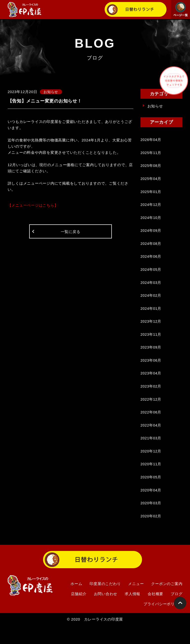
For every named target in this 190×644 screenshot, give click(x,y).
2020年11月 (151, 479)
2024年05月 (151, 276)
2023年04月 (151, 384)
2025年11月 (151, 154)
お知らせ (155, 106)
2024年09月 (151, 235)
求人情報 (132, 612)
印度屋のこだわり (105, 602)
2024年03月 (151, 289)
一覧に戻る (71, 233)
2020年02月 (151, 534)
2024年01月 (151, 317)
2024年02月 (151, 303)
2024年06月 (151, 262)
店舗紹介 (79, 612)
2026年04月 (151, 140)
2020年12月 (151, 466)
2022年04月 (151, 439)
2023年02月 (151, 398)
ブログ (177, 612)
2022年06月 (151, 425)
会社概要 (155, 612)
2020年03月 (151, 520)
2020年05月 (151, 493)
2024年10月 (151, 222)
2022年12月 (151, 412)
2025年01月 (151, 194)
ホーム (76, 602)
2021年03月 (151, 452)
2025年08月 (151, 167)
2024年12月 (151, 208)
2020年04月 (151, 507)
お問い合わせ (106, 612)
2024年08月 (151, 249)
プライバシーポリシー (163, 622)
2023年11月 (151, 344)
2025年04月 (151, 181)
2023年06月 (151, 371)
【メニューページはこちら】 (33, 205)
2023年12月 (151, 330)
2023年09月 (151, 357)
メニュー (136, 602)
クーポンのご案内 (167, 602)
